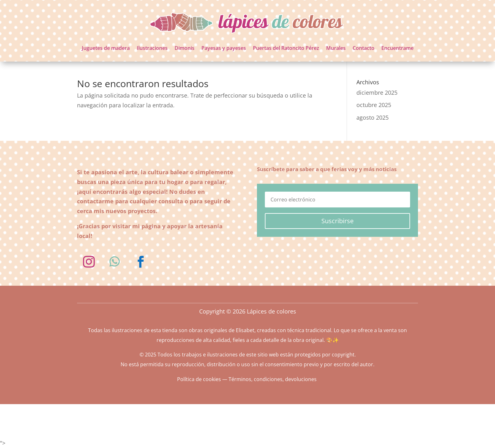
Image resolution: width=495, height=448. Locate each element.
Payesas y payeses (224, 48)
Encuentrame (397, 48)
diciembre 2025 (377, 93)
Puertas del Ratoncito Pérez (286, 48)
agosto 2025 (373, 117)
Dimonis (185, 48)
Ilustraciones (152, 48)
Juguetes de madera (106, 48)
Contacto (364, 48)
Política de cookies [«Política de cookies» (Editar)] (199, 379)
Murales (336, 48)
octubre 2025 (374, 105)
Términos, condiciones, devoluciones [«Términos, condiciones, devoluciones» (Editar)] (273, 379)
